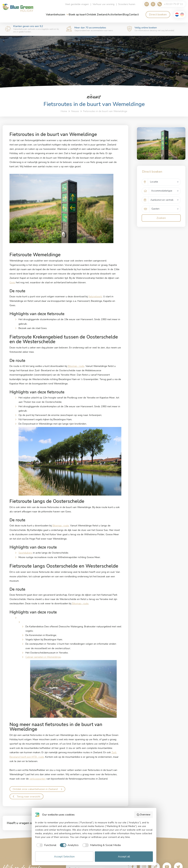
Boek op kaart (77, 15)
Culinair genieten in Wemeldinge (43, 657)
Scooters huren (124, 4)
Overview (144, 815)
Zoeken (161, 216)
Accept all (124, 857)
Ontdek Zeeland (97, 15)
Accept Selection (64, 857)
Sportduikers (26, 553)
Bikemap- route (76, 366)
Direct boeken (158, 15)
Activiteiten (115, 15)
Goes (12, 282)
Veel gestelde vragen (75, 4)
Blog (126, 15)
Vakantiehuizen (55, 15)
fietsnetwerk (95, 297)
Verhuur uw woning (101, 4)
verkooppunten (38, 778)
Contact (134, 15)
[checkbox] (46, 845)
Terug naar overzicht (27, 796)
